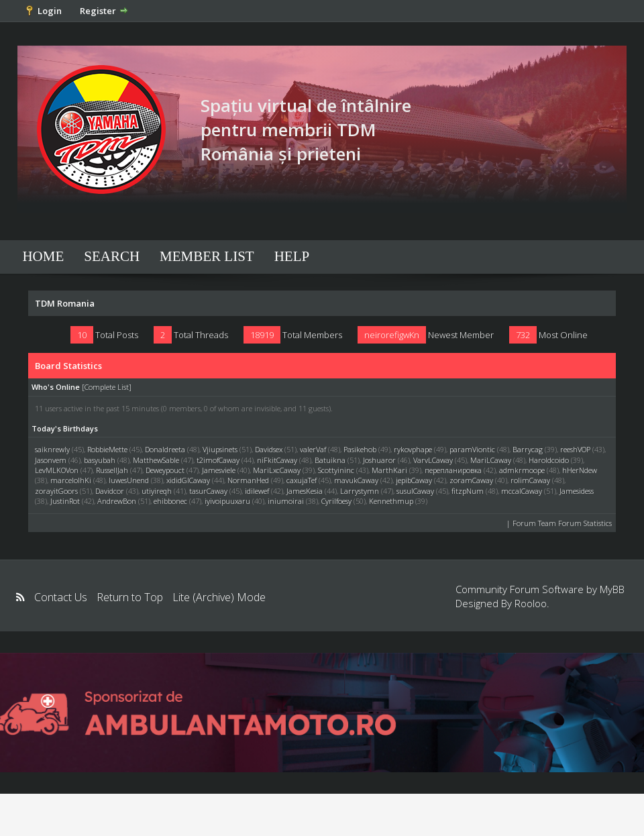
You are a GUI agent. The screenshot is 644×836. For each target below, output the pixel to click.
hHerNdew (580, 470)
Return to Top (130, 597)
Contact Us (61, 597)
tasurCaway (208, 491)
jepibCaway (414, 480)
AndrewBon (117, 501)
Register (98, 11)
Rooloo (531, 603)
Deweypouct (165, 470)
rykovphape (413, 449)
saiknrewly (52, 449)
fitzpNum (468, 491)
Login (50, 11)
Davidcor (110, 491)
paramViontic (472, 449)
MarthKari (389, 470)
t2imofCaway (218, 460)
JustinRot (65, 501)
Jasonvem (51, 460)
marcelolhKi (71, 480)
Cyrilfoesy (336, 501)
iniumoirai (286, 501)
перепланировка (453, 470)
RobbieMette (107, 449)
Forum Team (534, 523)
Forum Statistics (585, 523)
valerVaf (313, 449)
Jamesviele (219, 470)
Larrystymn (360, 491)
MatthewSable (156, 460)
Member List (207, 256)
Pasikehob (360, 449)
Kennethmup (391, 501)
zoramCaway (471, 480)
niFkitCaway (277, 460)
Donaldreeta (165, 449)
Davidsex (269, 449)
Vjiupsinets (220, 449)
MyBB (612, 589)
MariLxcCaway (277, 470)
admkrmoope (522, 470)
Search (112, 256)
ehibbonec (170, 501)
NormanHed (248, 480)
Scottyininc (336, 470)
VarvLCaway (433, 460)
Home (43, 256)
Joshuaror (379, 460)
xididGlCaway (188, 480)
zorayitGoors (56, 491)
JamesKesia (305, 491)
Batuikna (330, 460)
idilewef (257, 491)
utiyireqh (157, 491)
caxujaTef (302, 480)
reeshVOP (575, 449)
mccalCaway (522, 491)
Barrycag (528, 449)
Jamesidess (577, 491)
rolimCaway (530, 480)
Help (292, 256)
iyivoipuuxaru (227, 501)
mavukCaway (356, 480)
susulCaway (415, 491)
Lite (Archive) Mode (219, 597)
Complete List (107, 387)
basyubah (100, 460)
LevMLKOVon (57, 470)
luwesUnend (129, 480)
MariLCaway (491, 460)
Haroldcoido (549, 460)
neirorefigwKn (392, 335)
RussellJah (112, 470)
